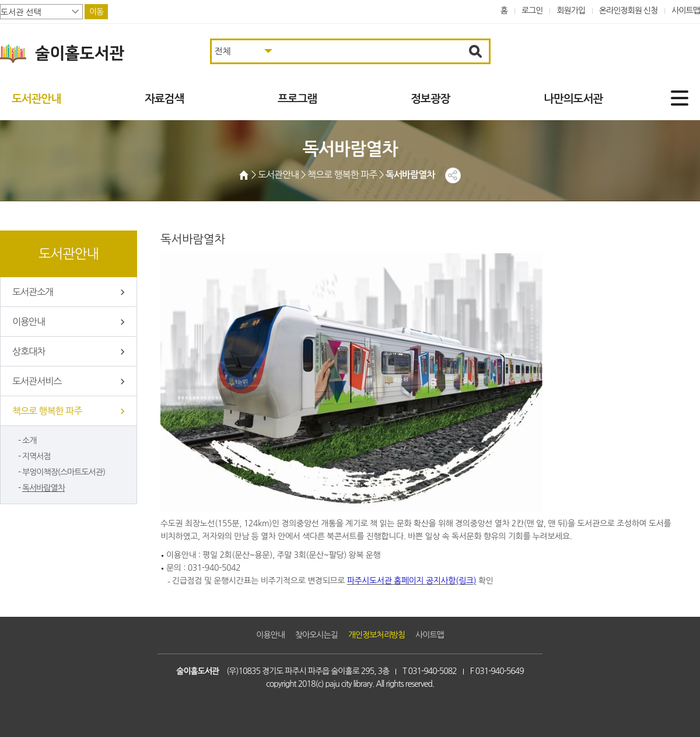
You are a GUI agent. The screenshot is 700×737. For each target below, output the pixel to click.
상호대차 (29, 351)
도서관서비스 (37, 381)
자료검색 (164, 99)
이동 (96, 12)
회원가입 (571, 11)
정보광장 (430, 99)
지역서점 (36, 456)
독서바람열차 (43, 488)
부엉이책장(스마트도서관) (64, 472)
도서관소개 (33, 292)
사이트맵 (686, 11)
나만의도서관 (573, 99)
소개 (29, 441)
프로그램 (297, 99)
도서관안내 (36, 99)
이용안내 (29, 322)
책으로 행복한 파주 (47, 411)
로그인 (532, 11)
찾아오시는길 (316, 635)
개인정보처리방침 (377, 635)
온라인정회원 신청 (628, 11)
